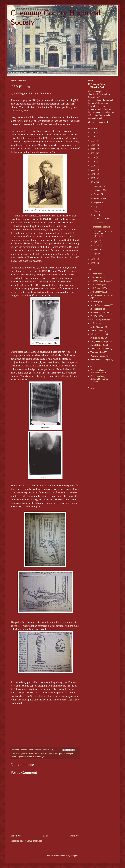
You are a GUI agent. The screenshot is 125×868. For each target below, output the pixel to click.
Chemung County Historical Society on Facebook (99, 379)
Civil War (95, 316)
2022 (93, 149)
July (96, 207)
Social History (97, 345)
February (98, 250)
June (96, 211)
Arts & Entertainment (100, 305)
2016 (93, 174)
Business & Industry (99, 312)
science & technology (35, 757)
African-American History (102, 295)
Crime (30, 754)
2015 (93, 178)
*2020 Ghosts (96, 274)
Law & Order (39, 754)
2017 (93, 170)
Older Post (75, 836)
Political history (97, 338)
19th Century (96, 288)
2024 (93, 141)
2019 (93, 161)
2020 (93, 157)
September (98, 198)
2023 (93, 145)
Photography (68, 754)
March (97, 245)
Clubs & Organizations (100, 320)
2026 (93, 133)
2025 (93, 137)
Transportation (97, 352)
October (97, 194)
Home (46, 836)
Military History (97, 334)
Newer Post (16, 836)
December (98, 186)
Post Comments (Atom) (32, 841)
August (97, 202)
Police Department (19, 757)
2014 (93, 182)
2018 (93, 166)
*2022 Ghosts (96, 277)
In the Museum (97, 327)
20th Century (96, 292)
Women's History (98, 356)
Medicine (49, 754)
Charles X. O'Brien (101, 219)
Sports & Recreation (99, 349)
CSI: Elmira (98, 223)
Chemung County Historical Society (98, 86)
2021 (93, 153)
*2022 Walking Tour (99, 281)
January (97, 254)
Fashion (94, 323)
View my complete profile (99, 122)
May (96, 215)
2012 (93, 263)
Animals (94, 302)
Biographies (22, 754)
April (96, 241)
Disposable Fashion (101, 227)
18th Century (96, 285)
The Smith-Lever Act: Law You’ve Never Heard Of (102, 234)
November (98, 190)
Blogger (74, 856)
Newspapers (58, 754)
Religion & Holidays (99, 341)
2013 (93, 259)
